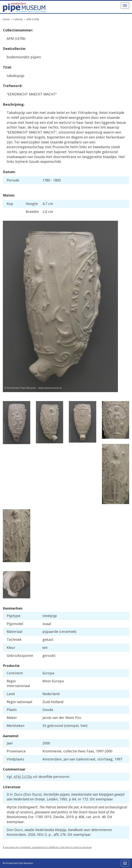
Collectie (18, 19)
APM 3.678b (33, 19)
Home (6, 19)
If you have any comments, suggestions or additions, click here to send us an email (47, 847)
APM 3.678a (23, 777)
